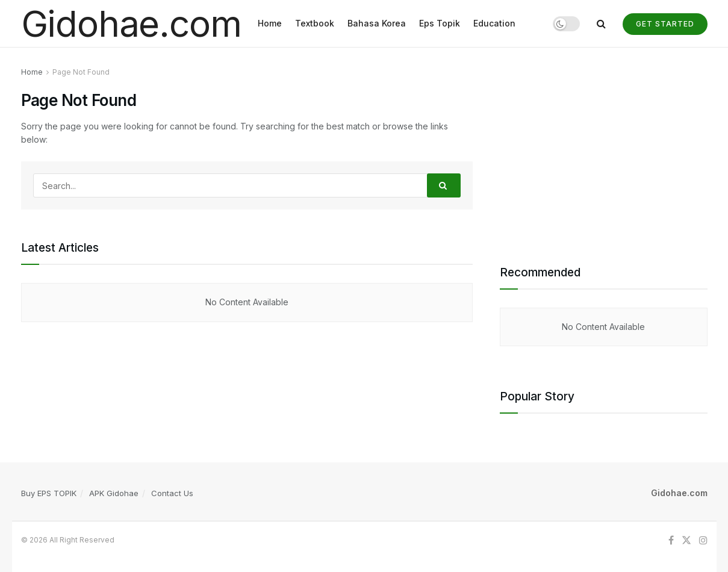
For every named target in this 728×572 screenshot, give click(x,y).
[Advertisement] (604, 150)
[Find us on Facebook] (671, 540)
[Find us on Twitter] (686, 540)
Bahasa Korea (377, 23)
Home (270, 23)
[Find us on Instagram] (703, 540)
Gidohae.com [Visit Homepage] (131, 23)
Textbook (315, 23)
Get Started (665, 24)
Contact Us (172, 493)
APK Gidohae (114, 493)
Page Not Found (81, 72)
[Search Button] (601, 23)
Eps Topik (440, 23)
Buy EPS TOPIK (49, 493)
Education (494, 23)
